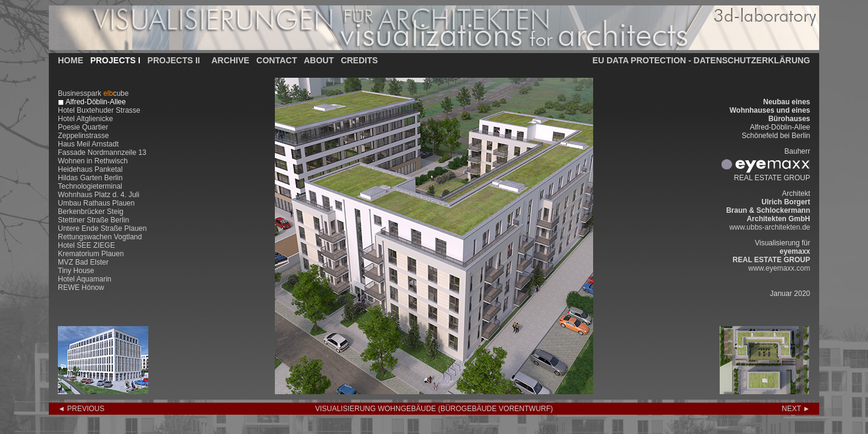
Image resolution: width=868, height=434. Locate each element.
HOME (71, 60)
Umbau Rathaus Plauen (96, 203)
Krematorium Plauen (91, 254)
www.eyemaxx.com (779, 268)
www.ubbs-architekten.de (770, 227)
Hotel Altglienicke (85, 119)
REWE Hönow (81, 288)
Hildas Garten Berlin (90, 178)
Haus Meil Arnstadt (88, 144)
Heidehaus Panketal (90, 169)
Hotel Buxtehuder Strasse (99, 110)
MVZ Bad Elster (83, 262)
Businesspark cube (93, 93)
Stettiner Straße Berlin (93, 220)
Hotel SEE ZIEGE (86, 245)
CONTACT (276, 60)
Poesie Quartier (83, 127)
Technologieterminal (90, 186)
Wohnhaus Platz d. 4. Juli (99, 195)
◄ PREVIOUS (81, 409)
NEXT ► (796, 409)
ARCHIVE (231, 60)
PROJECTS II (174, 60)
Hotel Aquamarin (85, 279)
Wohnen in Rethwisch (93, 161)
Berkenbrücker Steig (91, 212)
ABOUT (319, 60)
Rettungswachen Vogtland (100, 237)
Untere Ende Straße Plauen (102, 228)
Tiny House (76, 271)
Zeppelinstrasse (83, 136)
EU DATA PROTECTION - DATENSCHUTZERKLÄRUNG (701, 60)
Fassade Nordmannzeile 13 (102, 153)
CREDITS (359, 60)
